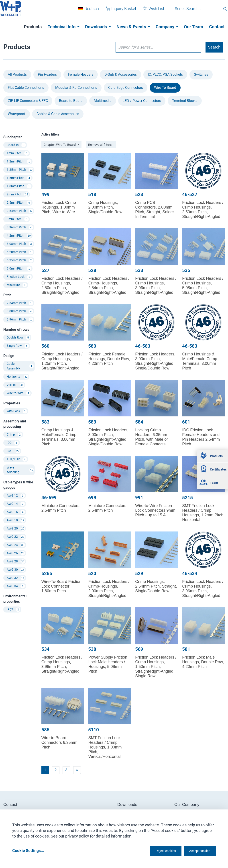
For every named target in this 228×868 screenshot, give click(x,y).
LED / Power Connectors (142, 101)
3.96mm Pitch (20, 227)
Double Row (18, 338)
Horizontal (17, 377)
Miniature (17, 285)
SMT (13, 451)
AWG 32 (16, 578)
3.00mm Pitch (20, 311)
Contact (217, 27)
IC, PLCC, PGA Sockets (165, 74)
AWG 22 (16, 537)
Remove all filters (100, 145)
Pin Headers (47, 74)
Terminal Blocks (185, 101)
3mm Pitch (18, 219)
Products (33, 27)
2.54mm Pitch (20, 211)
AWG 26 (16, 553)
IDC (13, 443)
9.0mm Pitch (19, 269)
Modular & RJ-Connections (76, 88)
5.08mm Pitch (20, 244)
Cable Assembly (20, 366)
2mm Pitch (18, 195)
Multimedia (103, 101)
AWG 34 (16, 586)
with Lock (17, 411)
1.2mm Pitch (19, 162)
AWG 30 (16, 570)
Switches (201, 74)
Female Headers (81, 74)
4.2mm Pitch (19, 236)
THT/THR (17, 459)
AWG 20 (16, 529)
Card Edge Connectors (126, 88)
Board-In (16, 145)
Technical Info (62, 27)
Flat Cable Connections (26, 88)
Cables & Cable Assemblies (58, 114)
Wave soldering (20, 470)
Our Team (193, 27)
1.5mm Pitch (19, 178)
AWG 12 (16, 496)
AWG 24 (16, 545)
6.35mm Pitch (20, 260)
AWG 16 (16, 512)
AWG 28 (16, 562)
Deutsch (88, 11)
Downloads (96, 27)
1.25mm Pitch (20, 170)
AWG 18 (16, 520)
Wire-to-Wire (19, 393)
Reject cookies (155, 851)
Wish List (150, 11)
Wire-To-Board (165, 88)
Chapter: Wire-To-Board (61, 145)
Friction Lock (19, 277)
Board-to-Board (71, 101)
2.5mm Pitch (19, 203)
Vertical (15, 385)
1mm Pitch (18, 153)
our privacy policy (74, 835)
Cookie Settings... (28, 851)
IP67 (13, 610)
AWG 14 (16, 504)
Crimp (14, 435)
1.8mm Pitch (19, 186)
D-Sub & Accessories (121, 74)
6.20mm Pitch (20, 252)
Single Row (18, 346)
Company (165, 27)
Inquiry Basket (118, 11)
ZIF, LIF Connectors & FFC (28, 101)
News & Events (131, 27)
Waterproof (17, 114)
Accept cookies (197, 851)
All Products (17, 74)
